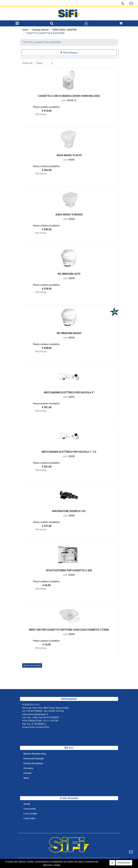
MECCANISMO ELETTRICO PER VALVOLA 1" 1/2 (69, 451)
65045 (72, 278)
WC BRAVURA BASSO (69, 332)
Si (112, 863)
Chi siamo (28, 768)
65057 (72, 396)
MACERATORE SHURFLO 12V (69, 510)
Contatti (27, 773)
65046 (72, 337)
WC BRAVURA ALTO (69, 273)
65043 (72, 159)
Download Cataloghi (34, 759)
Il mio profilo (30, 809)
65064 (72, 515)
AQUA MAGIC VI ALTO (69, 154)
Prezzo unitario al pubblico (46, 106)
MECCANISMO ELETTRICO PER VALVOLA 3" (69, 392)
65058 (72, 456)
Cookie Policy (43, 727)
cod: (64, 100)
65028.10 (72, 100)
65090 (72, 574)
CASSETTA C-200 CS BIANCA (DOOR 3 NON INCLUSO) (69, 95)
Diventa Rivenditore (33, 763)
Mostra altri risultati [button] (32, 665)
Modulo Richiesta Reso (35, 754)
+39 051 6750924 (34, 711)
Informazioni (124, 863)
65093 (72, 634)
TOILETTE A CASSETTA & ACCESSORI (45, 33)
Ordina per (27, 62)
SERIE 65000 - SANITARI (64, 30)
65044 (72, 218)
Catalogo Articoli (40, 30)
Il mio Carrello (30, 814)
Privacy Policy (29, 727)
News (26, 778)
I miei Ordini (29, 818)
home (25, 30)
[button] (52, 24)
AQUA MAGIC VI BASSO (69, 214)
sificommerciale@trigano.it (35, 714)
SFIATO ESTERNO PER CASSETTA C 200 (69, 570)
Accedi (27, 804)
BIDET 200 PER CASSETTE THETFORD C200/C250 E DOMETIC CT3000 (69, 629)
